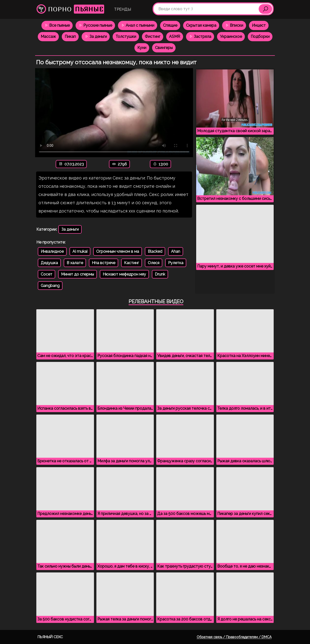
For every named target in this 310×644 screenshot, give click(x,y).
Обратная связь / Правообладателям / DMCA (234, 637)
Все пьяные (57, 25)
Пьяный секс (50, 637)
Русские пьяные (95, 25)
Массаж (48, 37)
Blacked (155, 251)
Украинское (231, 37)
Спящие (170, 25)
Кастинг (132, 263)
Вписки (234, 25)
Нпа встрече (104, 263)
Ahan (176, 251)
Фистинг (153, 37)
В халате (75, 263)
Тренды (123, 9)
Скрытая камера (201, 25)
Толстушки (126, 37)
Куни (142, 48)
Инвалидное (52, 251)
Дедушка (49, 263)
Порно (70, 9)
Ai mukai (80, 251)
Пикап (70, 37)
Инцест (259, 25)
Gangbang (50, 286)
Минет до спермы (77, 274)
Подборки (260, 37)
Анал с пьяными (138, 25)
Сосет (46, 274)
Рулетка (176, 263)
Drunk (160, 274)
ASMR (175, 37)
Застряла (200, 37)
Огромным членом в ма (118, 251)
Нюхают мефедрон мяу (124, 274)
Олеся (154, 263)
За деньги (96, 37)
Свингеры (164, 48)
